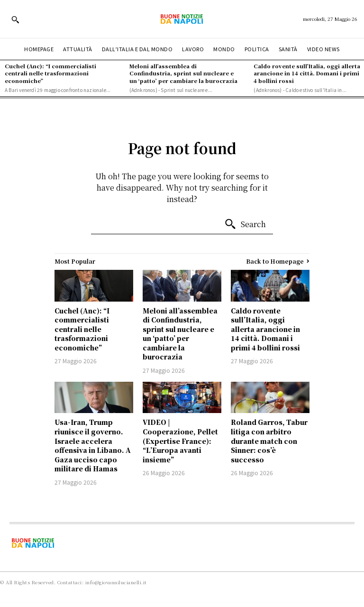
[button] (15, 19)
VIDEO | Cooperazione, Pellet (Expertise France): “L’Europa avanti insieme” (180, 441)
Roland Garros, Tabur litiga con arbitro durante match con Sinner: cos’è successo (269, 441)
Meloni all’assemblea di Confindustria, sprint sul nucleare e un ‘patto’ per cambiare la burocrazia (183, 73)
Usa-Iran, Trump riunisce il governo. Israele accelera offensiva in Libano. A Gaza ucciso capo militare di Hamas (93, 445)
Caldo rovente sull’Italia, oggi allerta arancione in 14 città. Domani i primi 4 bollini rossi (307, 73)
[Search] (245, 224)
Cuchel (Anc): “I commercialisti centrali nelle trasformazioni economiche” (50, 73)
